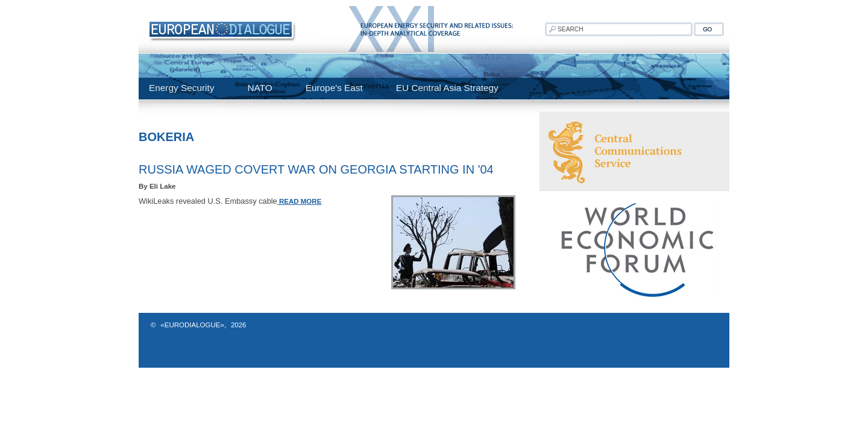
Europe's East (334, 88)
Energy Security (181, 88)
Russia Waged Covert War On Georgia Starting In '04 (316, 169)
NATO (259, 88)
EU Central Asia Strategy (447, 88)
